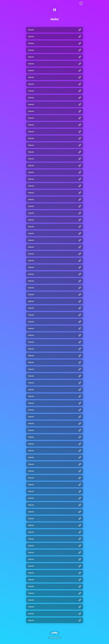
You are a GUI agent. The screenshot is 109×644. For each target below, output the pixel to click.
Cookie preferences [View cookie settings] (55, 638)
